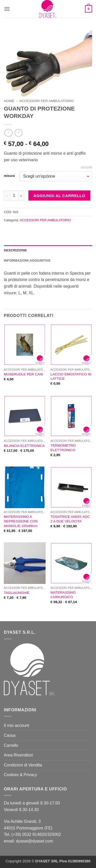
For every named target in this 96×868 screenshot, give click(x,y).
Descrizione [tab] (15, 250)
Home (9, 101)
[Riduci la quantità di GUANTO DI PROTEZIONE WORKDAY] (7, 195)
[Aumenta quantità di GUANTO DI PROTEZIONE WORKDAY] (21, 195)
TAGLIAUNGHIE (17, 593)
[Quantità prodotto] (14, 195)
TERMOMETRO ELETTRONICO (63, 448)
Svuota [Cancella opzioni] (87, 167)
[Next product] (8, 133)
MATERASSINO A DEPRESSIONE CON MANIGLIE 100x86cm (21, 521)
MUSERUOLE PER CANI (24, 374)
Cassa (10, 735)
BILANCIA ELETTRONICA (24, 446)
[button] (7, 9)
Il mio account (17, 725)
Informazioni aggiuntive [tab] (27, 260)
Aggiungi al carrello (59, 196)
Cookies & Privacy (20, 775)
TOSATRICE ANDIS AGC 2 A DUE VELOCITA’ (70, 519)
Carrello (11, 745)
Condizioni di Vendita (23, 765)
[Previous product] (19, 133)
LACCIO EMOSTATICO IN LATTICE (71, 377)
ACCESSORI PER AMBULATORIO (46, 101)
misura (9, 176)
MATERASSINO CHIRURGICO (63, 595)
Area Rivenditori (18, 755)
